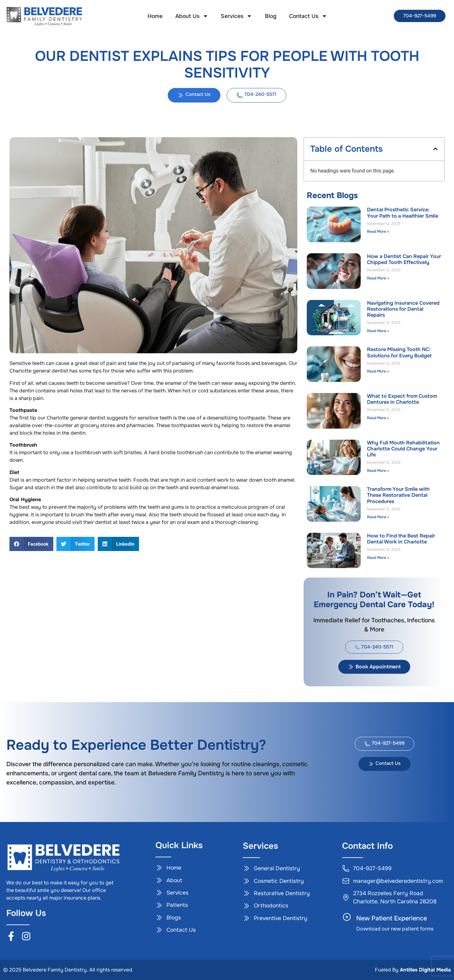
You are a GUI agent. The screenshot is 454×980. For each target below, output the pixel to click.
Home (155, 16)
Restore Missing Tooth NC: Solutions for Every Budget (399, 352)
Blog (271, 16)
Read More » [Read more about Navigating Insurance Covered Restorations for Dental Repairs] (378, 331)
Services (236, 16)
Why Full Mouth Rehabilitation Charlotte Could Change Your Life (403, 449)
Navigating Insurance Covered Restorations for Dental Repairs (403, 309)
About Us (192, 16)
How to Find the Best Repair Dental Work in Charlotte (401, 539)
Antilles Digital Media (425, 970)
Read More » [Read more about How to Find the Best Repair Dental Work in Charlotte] (378, 558)
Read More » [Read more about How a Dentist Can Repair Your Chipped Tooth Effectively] (378, 278)
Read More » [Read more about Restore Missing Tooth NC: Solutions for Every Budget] (378, 371)
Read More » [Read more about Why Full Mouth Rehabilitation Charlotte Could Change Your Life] (378, 471)
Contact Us (308, 16)
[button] (31, 544)
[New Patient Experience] (347, 917)
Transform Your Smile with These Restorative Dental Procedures (398, 495)
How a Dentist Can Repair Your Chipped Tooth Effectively (404, 259)
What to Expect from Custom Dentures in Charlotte (402, 399)
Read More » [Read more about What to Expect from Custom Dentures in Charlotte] (378, 418)
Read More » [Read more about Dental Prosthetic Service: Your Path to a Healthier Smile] (378, 232)
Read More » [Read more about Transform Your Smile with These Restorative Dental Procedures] (378, 517)
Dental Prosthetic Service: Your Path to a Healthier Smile (403, 213)
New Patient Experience (392, 918)
